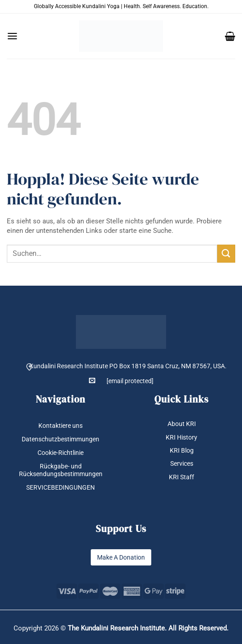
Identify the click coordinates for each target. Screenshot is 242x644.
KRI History (181, 437)
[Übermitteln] (226, 253)
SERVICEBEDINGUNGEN (60, 487)
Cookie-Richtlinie (60, 453)
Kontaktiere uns (60, 426)
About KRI (182, 424)
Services (182, 463)
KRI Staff (181, 477)
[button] (12, 36)
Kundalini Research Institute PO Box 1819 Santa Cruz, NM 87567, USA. (128, 366)
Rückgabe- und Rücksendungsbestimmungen (61, 470)
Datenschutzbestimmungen (60, 439)
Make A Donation (121, 557)
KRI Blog (182, 450)
